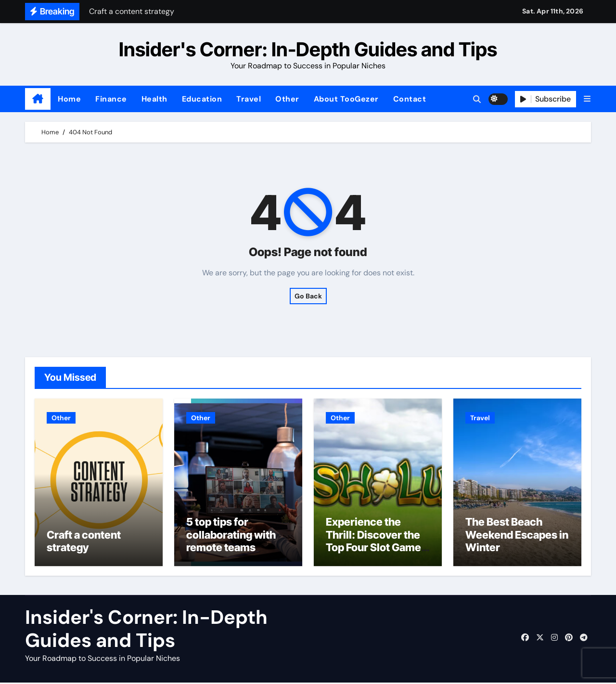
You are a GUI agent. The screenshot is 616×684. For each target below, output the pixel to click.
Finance (111, 99)
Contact (410, 99)
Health (154, 99)
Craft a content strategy (84, 542)
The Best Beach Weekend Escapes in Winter (517, 536)
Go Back (308, 296)
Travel (249, 99)
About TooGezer (346, 99)
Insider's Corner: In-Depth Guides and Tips (308, 49)
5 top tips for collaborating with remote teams (231, 536)
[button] (587, 99)
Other (287, 99)
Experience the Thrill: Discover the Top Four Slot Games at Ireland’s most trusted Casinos (376, 549)
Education (202, 99)
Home (69, 99)
